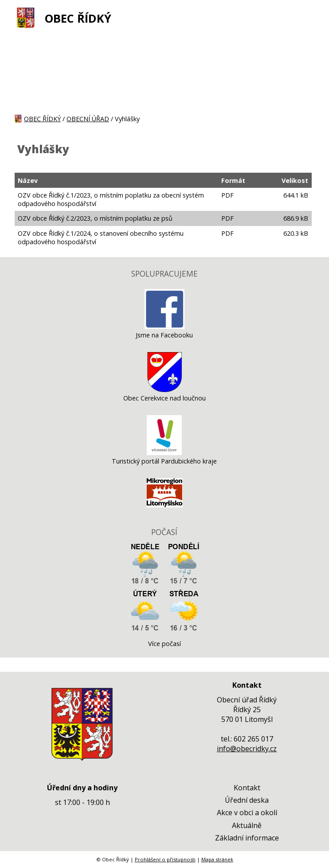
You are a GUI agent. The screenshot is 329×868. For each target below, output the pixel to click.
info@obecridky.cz (247, 749)
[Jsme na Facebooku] (164, 327)
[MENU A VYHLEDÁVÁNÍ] (309, 18)
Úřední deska (247, 800)
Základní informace (247, 838)
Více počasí (164, 644)
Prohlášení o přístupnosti (165, 859)
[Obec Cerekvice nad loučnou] (164, 390)
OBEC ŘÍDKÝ (78, 18)
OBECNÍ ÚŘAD (88, 119)
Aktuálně (247, 825)
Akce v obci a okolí (247, 813)
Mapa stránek (217, 859)
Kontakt (247, 788)
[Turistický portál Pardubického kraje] (164, 453)
